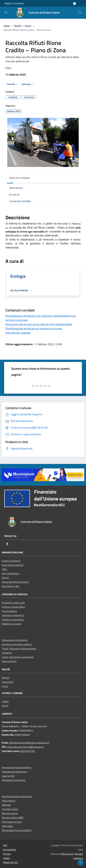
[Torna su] (81, 863)
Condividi (13, 84)
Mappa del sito (10, 862)
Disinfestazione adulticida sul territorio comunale (34, 328)
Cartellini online (10, 809)
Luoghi (5, 701)
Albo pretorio (9, 801)
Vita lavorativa (9, 611)
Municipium (67, 854)
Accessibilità (9, 850)
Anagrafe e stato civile (13, 603)
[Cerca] (80, 13)
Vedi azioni (28, 84)
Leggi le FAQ (8, 776)
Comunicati (8, 682)
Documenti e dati (11, 586)
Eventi (5, 706)
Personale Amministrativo (15, 582)
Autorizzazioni (9, 661)
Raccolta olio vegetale (18, 333)
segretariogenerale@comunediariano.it (29, 743)
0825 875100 (28, 751)
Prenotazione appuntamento (17, 767)
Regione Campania (14, 3)
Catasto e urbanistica (13, 620)
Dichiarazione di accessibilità (17, 830)
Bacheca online (10, 813)
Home (7, 26)
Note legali (7, 826)
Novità (18, 26)
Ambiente (7, 653)
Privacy (7, 854)
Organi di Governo (11, 561)
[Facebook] (7, 544)
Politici (5, 578)
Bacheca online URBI (13, 818)
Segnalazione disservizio (14, 772)
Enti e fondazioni (10, 573)
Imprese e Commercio (13, 615)
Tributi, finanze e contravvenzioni (19, 649)
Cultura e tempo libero (13, 607)
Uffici (4, 569)
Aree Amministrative (13, 565)
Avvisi (28, 26)
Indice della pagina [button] (19, 178)
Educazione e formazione (15, 640)
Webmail (6, 805)
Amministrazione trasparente (17, 796)
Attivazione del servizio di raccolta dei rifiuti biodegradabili (39, 324)
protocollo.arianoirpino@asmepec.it (25, 747)
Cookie (6, 858)
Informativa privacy (12, 822)
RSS (5, 845)
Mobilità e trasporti (12, 624)
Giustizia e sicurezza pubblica (17, 644)
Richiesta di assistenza (14, 780)
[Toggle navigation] (6, 12)
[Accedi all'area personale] (75, 4)
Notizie (5, 678)
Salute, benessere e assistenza (18, 657)
